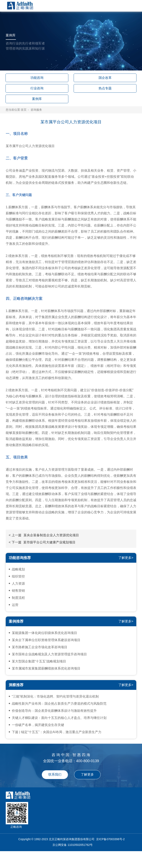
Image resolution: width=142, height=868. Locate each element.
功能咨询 (37, 78)
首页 (24, 110)
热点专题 (105, 88)
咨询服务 (36, 110)
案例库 (37, 99)
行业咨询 (37, 88)
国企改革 (105, 78)
